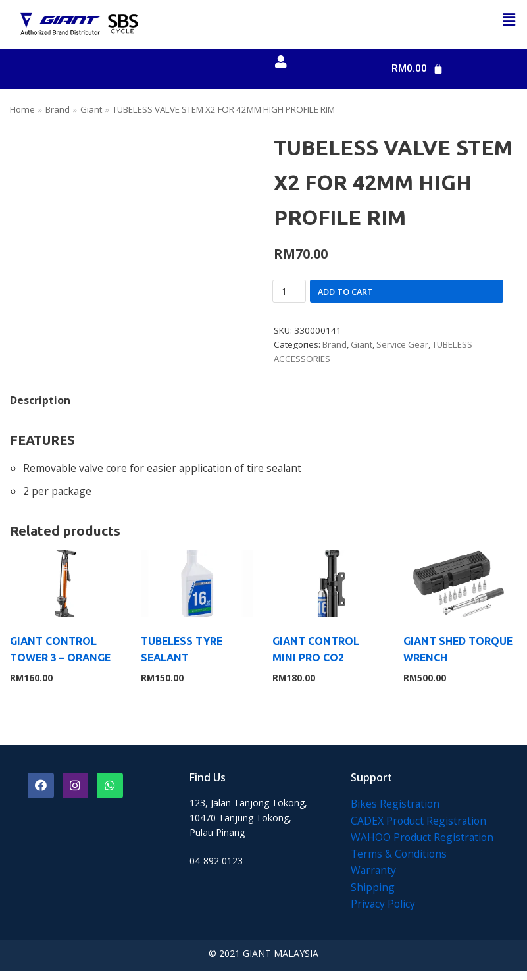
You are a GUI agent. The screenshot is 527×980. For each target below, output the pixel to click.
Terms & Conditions (400, 862)
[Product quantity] (289, 294)
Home (23, 110)
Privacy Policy (384, 912)
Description (40, 403)
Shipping (373, 895)
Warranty (374, 879)
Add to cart (345, 294)
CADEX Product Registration (420, 828)
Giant (94, 110)
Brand (59, 110)
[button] (509, 19)
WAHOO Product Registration (423, 845)
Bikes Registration (396, 811)
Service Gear (407, 348)
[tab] (40, 404)
